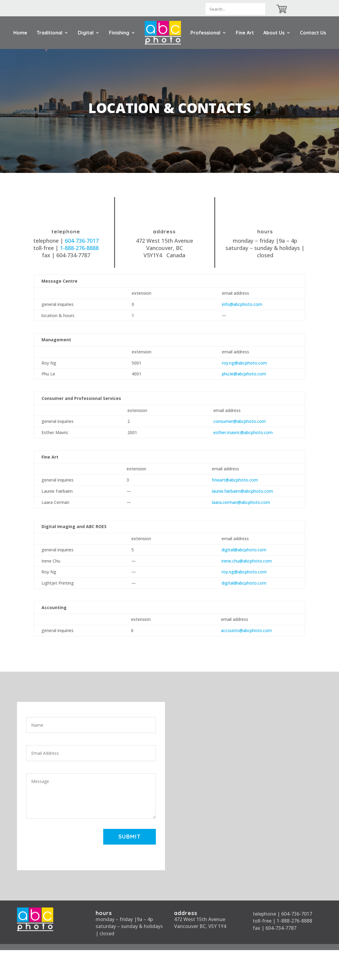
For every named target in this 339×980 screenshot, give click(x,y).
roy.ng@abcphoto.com (244, 363)
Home (20, 33)
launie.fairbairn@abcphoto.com (242, 491)
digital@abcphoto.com (244, 550)
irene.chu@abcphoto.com (247, 561)
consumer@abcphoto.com (240, 421)
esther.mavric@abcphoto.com (243, 432)
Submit (129, 837)
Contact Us (313, 33)
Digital (86, 33)
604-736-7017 (82, 241)
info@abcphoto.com (242, 304)
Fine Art (245, 33)
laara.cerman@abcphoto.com (241, 502)
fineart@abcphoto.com (235, 480)
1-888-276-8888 (79, 248)
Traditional (49, 33)
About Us (274, 33)
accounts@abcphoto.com (246, 630)
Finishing (119, 33)
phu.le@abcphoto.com (244, 374)
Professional (205, 33)
